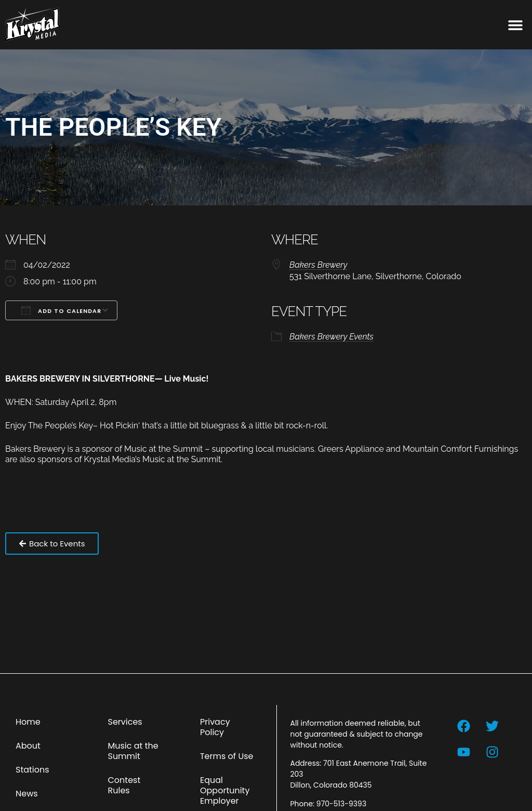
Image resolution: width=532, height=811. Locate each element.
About (28, 746)
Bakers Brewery (318, 265)
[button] (515, 25)
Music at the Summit (133, 751)
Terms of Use (227, 756)
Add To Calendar (61, 310)
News (27, 794)
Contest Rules (124, 785)
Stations (32, 770)
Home (28, 722)
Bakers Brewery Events (331, 337)
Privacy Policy (215, 727)
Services (125, 722)
